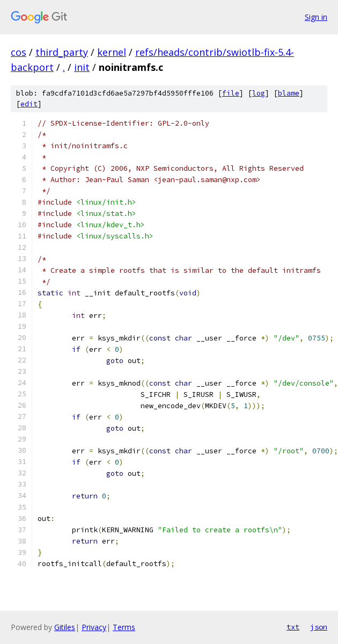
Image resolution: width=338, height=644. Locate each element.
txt (293, 627)
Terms (124, 627)
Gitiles (65, 627)
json (319, 627)
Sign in (316, 17)
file (231, 93)
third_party (62, 52)
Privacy (94, 627)
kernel (112, 52)
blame (289, 93)
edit (29, 104)
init (82, 67)
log (259, 93)
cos (19, 52)
